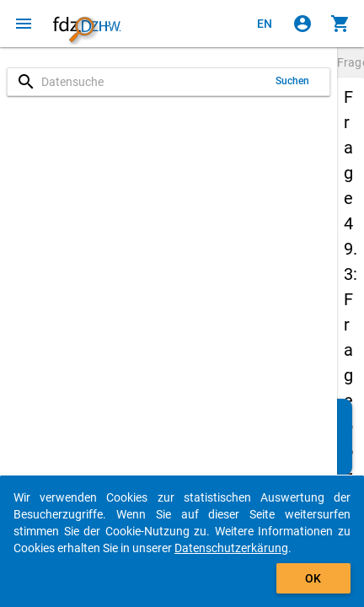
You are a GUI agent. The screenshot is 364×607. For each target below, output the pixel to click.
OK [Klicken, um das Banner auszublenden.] (313, 578)
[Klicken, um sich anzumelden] (302, 24)
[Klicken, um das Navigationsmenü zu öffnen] (24, 24)
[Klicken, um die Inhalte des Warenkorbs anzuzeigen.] (340, 24)
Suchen (293, 81)
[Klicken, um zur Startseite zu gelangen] (87, 24)
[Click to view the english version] (265, 24)
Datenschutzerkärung (231, 548)
